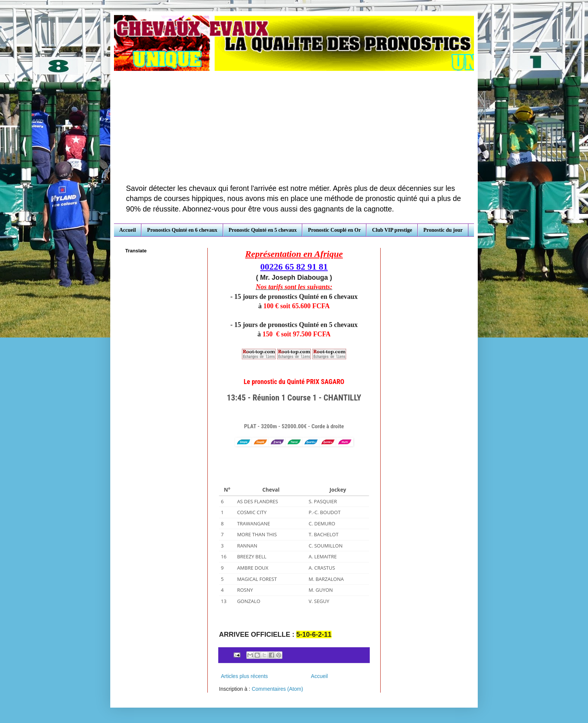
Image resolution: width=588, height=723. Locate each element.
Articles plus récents (244, 676)
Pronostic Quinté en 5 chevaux (263, 230)
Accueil (127, 230)
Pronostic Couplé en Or (334, 230)
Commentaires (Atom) (277, 689)
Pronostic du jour (443, 230)
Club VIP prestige (392, 230)
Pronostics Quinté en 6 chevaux (182, 230)
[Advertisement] (294, 127)
